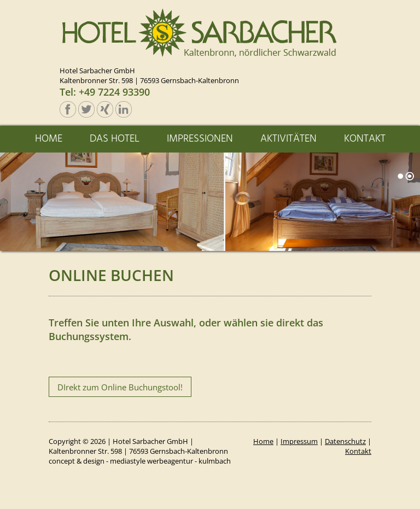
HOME (49, 139)
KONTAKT (365, 139)
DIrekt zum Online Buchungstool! (120, 387)
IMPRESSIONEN (200, 139)
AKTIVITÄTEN (288, 139)
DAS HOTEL (115, 139)
